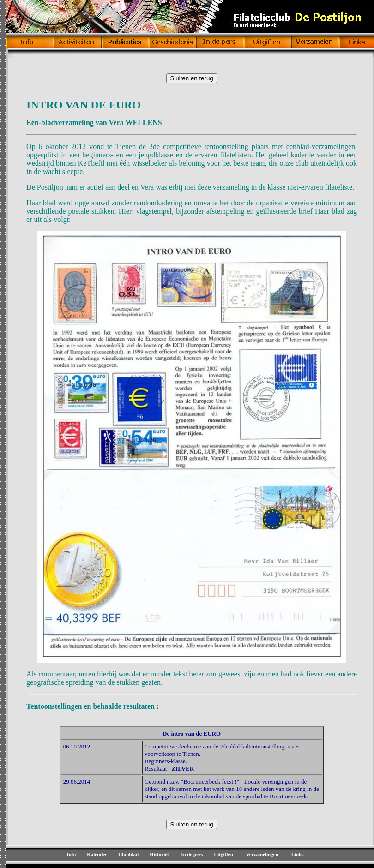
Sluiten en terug (191, 78)
